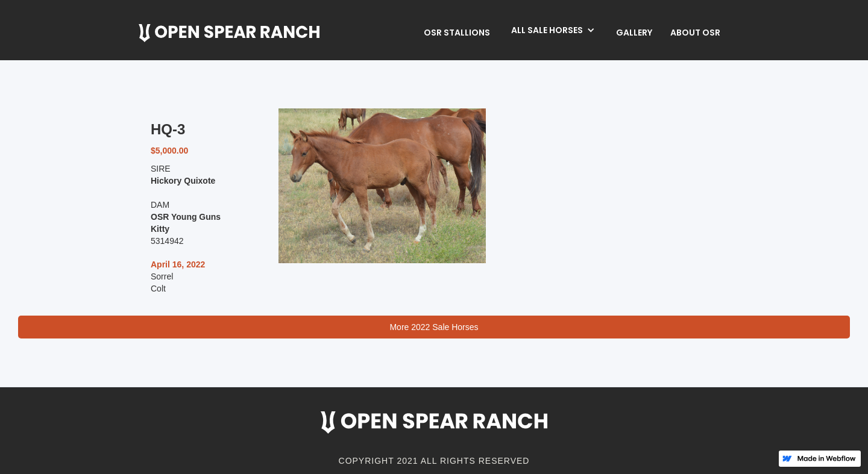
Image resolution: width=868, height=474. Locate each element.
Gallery (634, 33)
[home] (229, 33)
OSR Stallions (457, 33)
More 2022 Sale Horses (434, 327)
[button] (553, 30)
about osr (695, 33)
